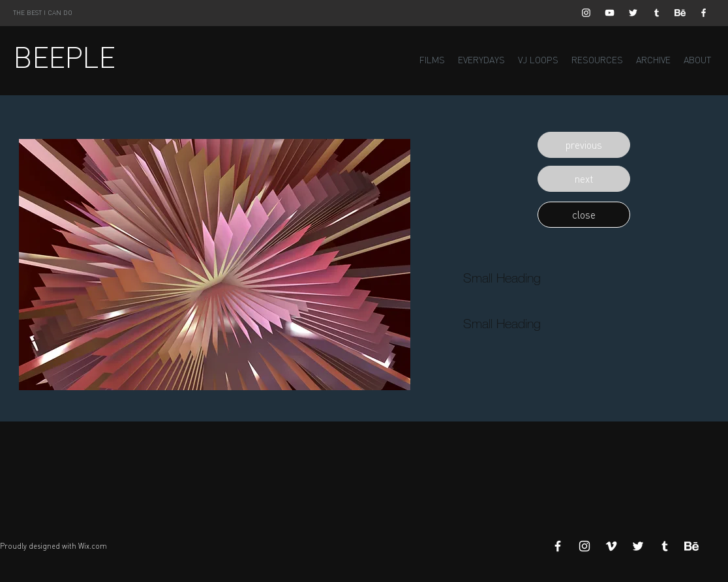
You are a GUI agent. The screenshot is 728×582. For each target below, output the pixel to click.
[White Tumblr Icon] (657, 13)
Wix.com (93, 546)
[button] (584, 145)
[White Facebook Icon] (704, 13)
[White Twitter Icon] (633, 13)
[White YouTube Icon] (610, 13)
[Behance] (680, 13)
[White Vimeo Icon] (611, 546)
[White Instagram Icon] (586, 13)
